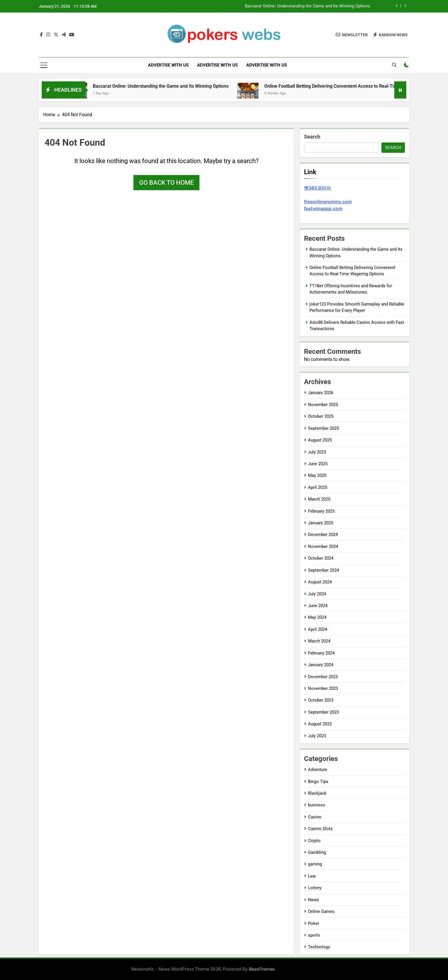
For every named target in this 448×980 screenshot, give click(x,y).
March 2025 (319, 499)
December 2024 (323, 535)
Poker (314, 923)
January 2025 (321, 523)
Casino (315, 817)
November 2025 (323, 405)
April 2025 (318, 487)
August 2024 (320, 582)
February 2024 (321, 653)
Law (312, 876)
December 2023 (323, 677)
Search (312, 137)
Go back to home (166, 183)
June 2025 (318, 464)
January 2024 (321, 665)
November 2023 (323, 688)
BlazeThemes (262, 969)
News (313, 900)
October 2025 (321, 416)
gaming (315, 864)
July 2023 (317, 736)
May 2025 (317, 475)
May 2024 (317, 617)
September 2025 (323, 428)
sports (314, 935)
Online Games (321, 911)
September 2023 (323, 712)
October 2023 (321, 700)
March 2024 (319, 641)
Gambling (317, 852)
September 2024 (323, 570)
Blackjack (317, 793)
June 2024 (318, 606)
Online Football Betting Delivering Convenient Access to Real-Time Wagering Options (359, 86)
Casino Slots (320, 829)
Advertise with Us (168, 65)
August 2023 (320, 724)
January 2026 (321, 393)
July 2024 (317, 594)
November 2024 (323, 547)
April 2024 (318, 629)
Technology (319, 947)
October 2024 (321, 558)
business (317, 805)
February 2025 (321, 511)
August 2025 (320, 440)
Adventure (318, 770)
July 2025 (317, 452)
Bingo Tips (318, 782)
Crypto (314, 841)
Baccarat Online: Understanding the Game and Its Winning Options (308, 6)
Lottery (315, 888)
